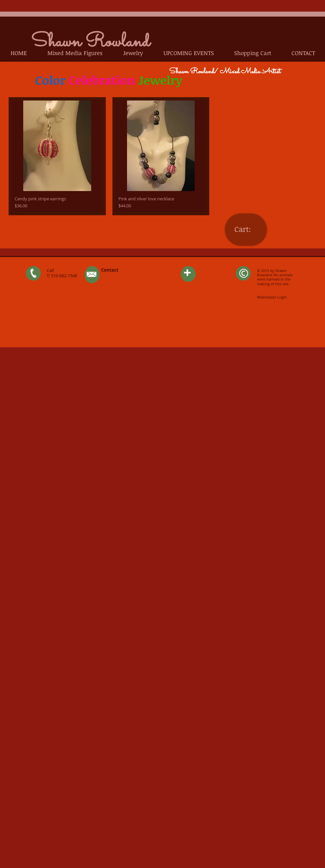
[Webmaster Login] (272, 297)
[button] (75, 53)
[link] (246, 229)
